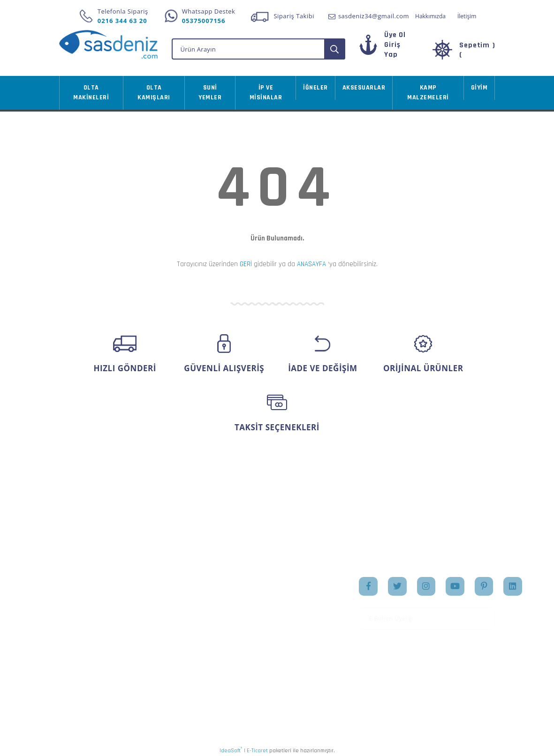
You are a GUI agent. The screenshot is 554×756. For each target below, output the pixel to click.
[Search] (258, 48)
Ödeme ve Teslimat (163, 606)
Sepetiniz (223, 627)
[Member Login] (392, 49)
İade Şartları (152, 636)
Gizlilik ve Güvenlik (162, 621)
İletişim (467, 16)
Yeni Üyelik (76, 583)
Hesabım (222, 583)
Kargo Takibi (78, 666)
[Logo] (108, 44)
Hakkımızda (430, 16)
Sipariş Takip (228, 598)
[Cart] (464, 49)
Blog (291, 627)
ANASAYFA (311, 263)
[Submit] (485, 617)
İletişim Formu (81, 627)
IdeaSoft (231, 749)
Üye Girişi (74, 598)
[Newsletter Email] (427, 617)
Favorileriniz (228, 612)
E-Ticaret (257, 749)
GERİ (246, 263)
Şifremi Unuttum (84, 612)
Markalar (297, 612)
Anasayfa (298, 583)
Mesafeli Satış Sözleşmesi (155, 587)
